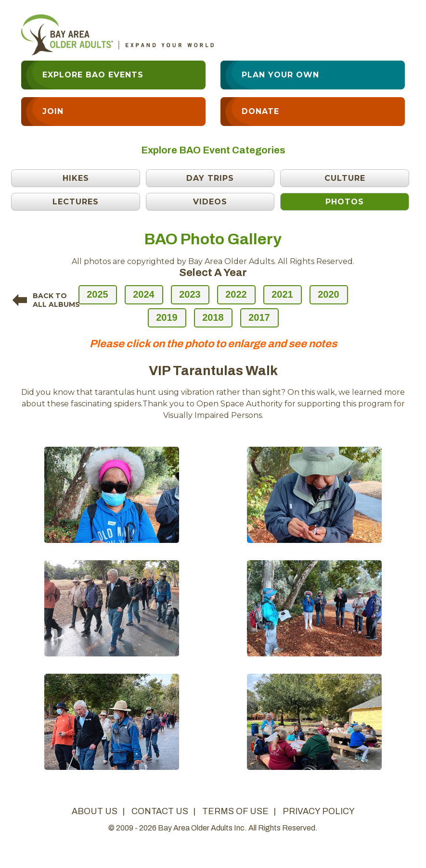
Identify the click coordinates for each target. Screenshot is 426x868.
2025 (97, 294)
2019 (167, 317)
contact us (160, 811)
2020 (329, 294)
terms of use (235, 811)
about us (95, 811)
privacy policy (319, 811)
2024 (144, 294)
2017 (259, 317)
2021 (282, 294)
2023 (190, 294)
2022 (236, 294)
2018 (213, 317)
